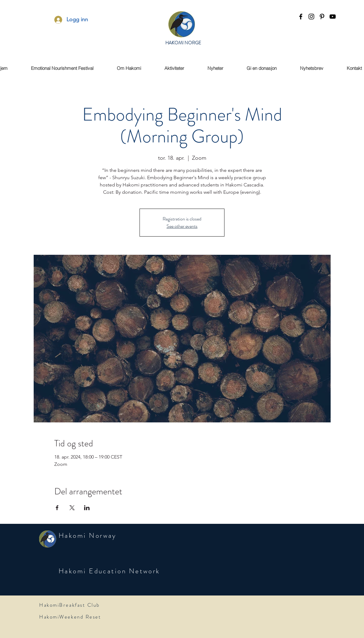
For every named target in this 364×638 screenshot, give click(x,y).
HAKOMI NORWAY (183, 47)
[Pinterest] (322, 17)
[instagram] (311, 17)
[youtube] (333, 17)
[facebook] (301, 17)
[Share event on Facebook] (57, 508)
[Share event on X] (72, 508)
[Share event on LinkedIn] (87, 508)
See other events (182, 226)
